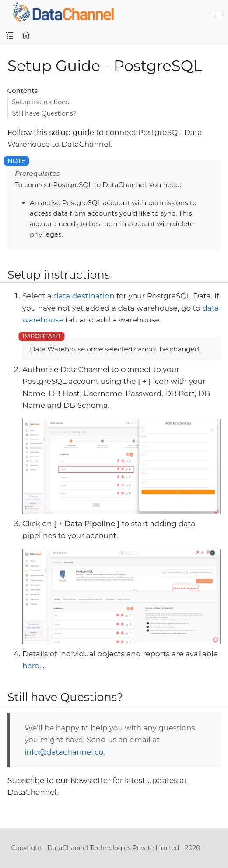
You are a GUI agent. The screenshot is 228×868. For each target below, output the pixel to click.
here (31, 666)
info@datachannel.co (64, 752)
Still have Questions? (44, 113)
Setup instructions (41, 102)
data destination (84, 296)
